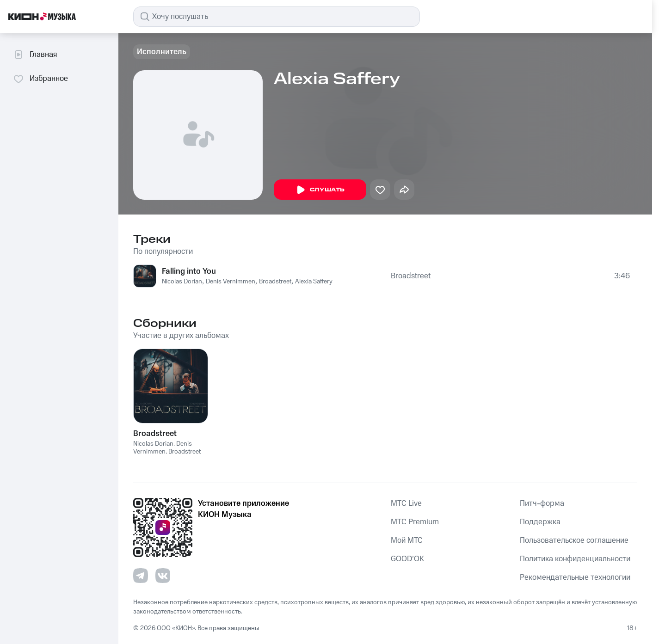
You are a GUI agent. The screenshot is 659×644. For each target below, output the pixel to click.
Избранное (40, 79)
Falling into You (189, 271)
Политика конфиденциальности (575, 559)
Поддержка (540, 522)
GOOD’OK (407, 559)
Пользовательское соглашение (574, 540)
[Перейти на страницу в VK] (163, 576)
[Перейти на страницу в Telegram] (141, 576)
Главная (35, 55)
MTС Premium (415, 522)
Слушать (320, 190)
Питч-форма (542, 503)
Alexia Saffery (314, 282)
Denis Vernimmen (231, 282)
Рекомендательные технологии (575, 577)
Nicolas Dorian (182, 282)
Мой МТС (407, 540)
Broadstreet (275, 282)
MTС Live (406, 503)
